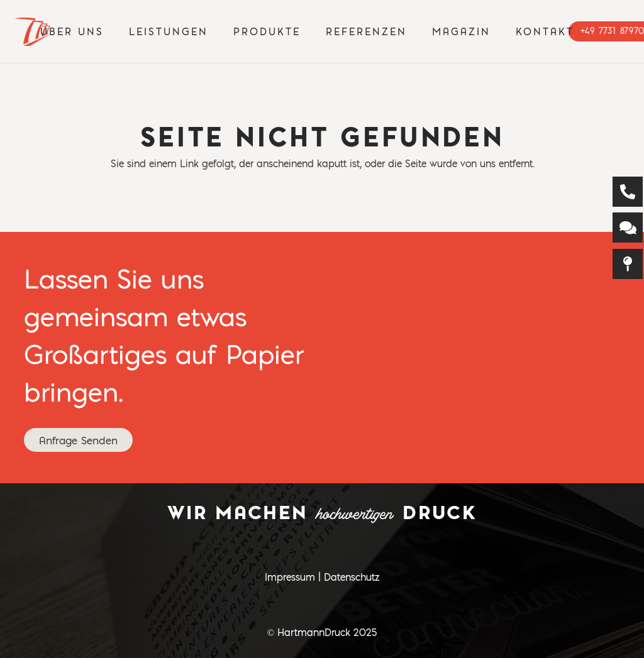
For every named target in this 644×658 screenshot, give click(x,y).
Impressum (290, 577)
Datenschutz (352, 577)
